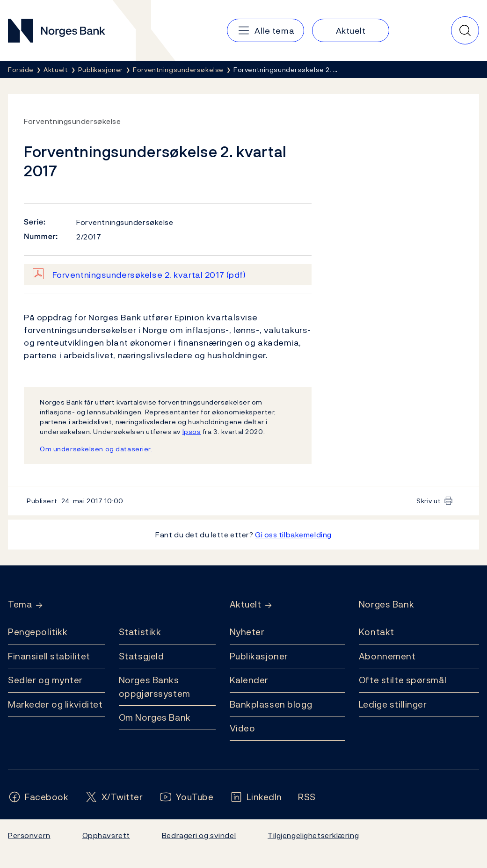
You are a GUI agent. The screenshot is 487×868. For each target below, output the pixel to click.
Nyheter (247, 632)
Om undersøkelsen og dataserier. (96, 449)
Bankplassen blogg (271, 704)
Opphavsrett (106, 835)
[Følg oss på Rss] (307, 797)
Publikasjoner (259, 656)
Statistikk (140, 632)
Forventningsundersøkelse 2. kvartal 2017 (149, 275)
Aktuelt (246, 604)
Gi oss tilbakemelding (293, 535)
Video (243, 728)
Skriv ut (429, 501)
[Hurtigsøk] (465, 30)
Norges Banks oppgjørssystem (155, 687)
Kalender (249, 680)
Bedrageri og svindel (199, 835)
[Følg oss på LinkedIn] (256, 797)
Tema (20, 604)
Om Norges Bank (155, 717)
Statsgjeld (142, 656)
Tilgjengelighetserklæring (313, 835)
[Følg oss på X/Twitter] (114, 797)
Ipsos (192, 431)
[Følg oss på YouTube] (186, 797)
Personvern (29, 835)
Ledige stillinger (393, 704)
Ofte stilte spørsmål (403, 680)
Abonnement (387, 656)
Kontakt (377, 632)
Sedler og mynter (45, 680)
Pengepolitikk (38, 632)
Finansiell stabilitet (49, 656)
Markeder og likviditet (55, 704)
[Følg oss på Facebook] (38, 797)
